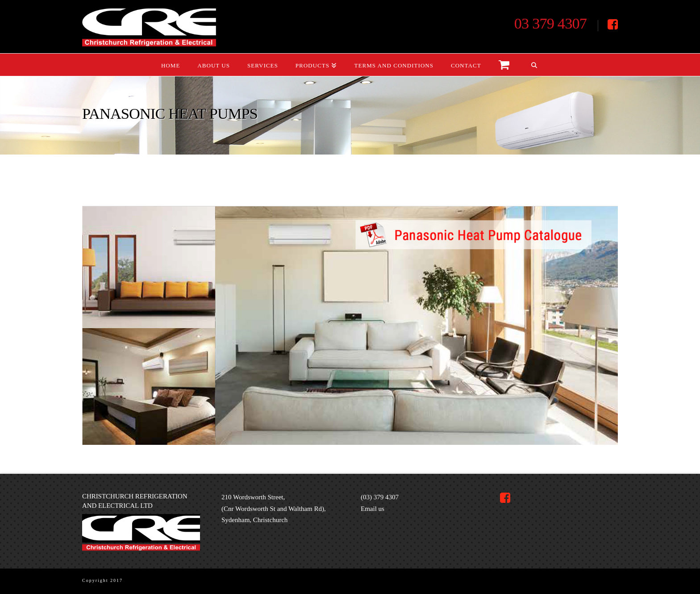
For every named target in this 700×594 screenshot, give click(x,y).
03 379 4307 (550, 23)
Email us (373, 509)
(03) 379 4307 (380, 497)
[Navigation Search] (534, 65)
